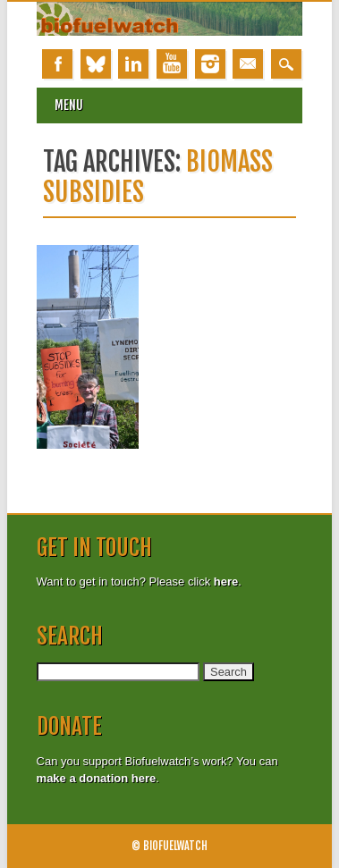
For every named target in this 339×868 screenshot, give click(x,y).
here (226, 581)
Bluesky (96, 64)
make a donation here (97, 778)
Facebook (57, 64)
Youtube (172, 64)
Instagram (210, 64)
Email (248, 64)
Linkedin (133, 64)
